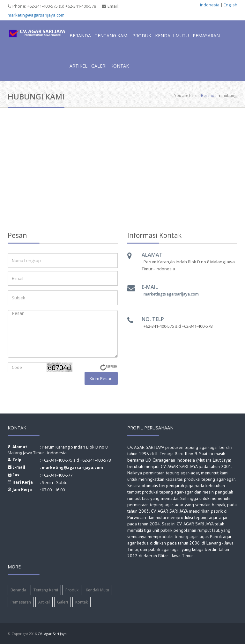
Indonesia (210, 5)
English (230, 5)
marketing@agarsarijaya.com (36, 15)
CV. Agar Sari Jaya (52, 634)
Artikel (78, 66)
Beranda (80, 36)
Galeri (99, 66)
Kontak (120, 66)
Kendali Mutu (172, 36)
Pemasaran (206, 36)
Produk (142, 36)
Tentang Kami (112, 36)
